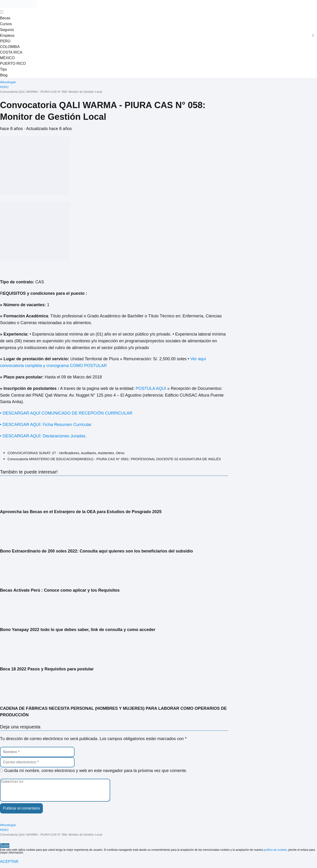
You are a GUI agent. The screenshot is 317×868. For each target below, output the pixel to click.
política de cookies (275, 853)
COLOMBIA (10, 46)
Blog (4, 74)
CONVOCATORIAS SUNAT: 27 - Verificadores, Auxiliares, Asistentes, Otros (66, 451)
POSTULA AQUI (151, 387)
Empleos (7, 35)
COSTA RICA (11, 51)
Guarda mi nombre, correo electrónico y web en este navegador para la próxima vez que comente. (96, 769)
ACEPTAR (9, 865)
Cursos (6, 23)
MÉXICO (7, 57)
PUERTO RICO (13, 63)
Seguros (7, 29)
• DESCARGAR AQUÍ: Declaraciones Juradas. (44, 435)
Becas (5, 18)
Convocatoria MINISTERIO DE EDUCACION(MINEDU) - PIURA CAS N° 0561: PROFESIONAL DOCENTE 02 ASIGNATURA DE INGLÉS (114, 458)
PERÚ (5, 40)
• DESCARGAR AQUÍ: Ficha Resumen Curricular (46, 423)
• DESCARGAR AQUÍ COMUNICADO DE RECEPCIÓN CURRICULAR (66, 412)
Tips (3, 68)
